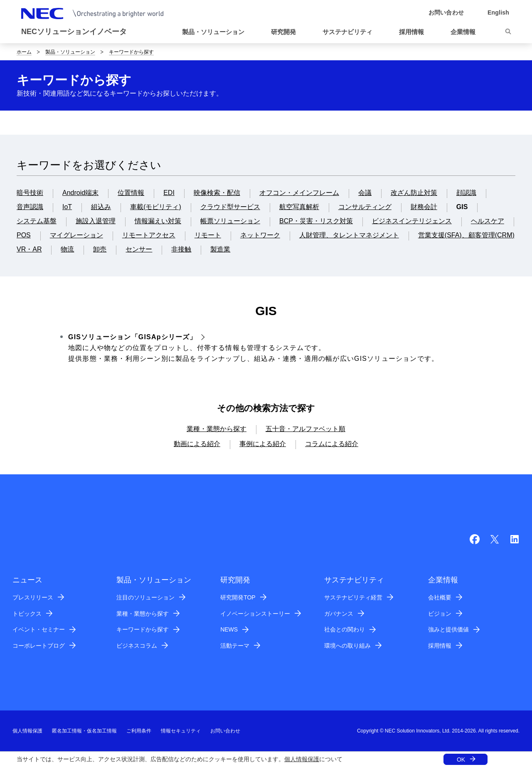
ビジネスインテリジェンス (412, 221)
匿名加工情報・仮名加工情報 (84, 731)
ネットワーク (260, 235)
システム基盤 (37, 221)
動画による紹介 (197, 444)
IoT (67, 207)
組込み (101, 207)
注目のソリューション (145, 597)
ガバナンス (339, 614)
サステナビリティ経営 (353, 597)
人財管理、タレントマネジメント (349, 235)
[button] (217, 32)
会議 (365, 193)
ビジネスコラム (137, 646)
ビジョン (440, 614)
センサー (139, 249)
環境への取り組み (347, 646)
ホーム (24, 52)
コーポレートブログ (39, 646)
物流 (67, 249)
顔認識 (466, 193)
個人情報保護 (302, 759)
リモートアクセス (149, 235)
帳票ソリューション (230, 221)
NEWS (229, 629)
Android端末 (80, 193)
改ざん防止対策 (414, 193)
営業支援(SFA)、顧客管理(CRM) (466, 235)
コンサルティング (365, 207)
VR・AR (29, 249)
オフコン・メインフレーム (299, 193)
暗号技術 (30, 193)
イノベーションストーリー (255, 614)
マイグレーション (76, 235)
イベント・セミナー (39, 629)
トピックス (27, 614)
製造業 (220, 249)
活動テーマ (235, 646)
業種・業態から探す (217, 429)
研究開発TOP (238, 597)
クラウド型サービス (230, 207)
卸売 (100, 249)
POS (24, 235)
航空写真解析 (299, 207)
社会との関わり (345, 629)
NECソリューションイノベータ (74, 32)
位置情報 (131, 193)
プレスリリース (33, 597)
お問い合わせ (225, 731)
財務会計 (424, 207)
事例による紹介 (263, 444)
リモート (208, 235)
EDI (169, 193)
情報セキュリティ (181, 731)
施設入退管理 (96, 221)
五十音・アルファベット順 (305, 429)
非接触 (181, 249)
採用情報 (440, 646)
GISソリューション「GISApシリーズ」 (133, 337)
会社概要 (440, 597)
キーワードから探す (131, 52)
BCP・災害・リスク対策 (316, 221)
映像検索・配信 (217, 193)
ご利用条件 (139, 731)
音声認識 (30, 207)
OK (461, 760)
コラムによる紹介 (332, 444)
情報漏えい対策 (158, 221)
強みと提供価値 (448, 629)
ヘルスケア (488, 221)
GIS (462, 207)
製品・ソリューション (70, 52)
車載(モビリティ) (156, 207)
